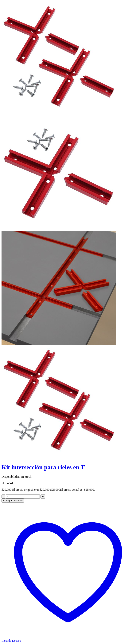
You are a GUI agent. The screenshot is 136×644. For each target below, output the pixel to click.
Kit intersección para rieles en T (43, 467)
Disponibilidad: (11, 477)
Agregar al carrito (13, 501)
